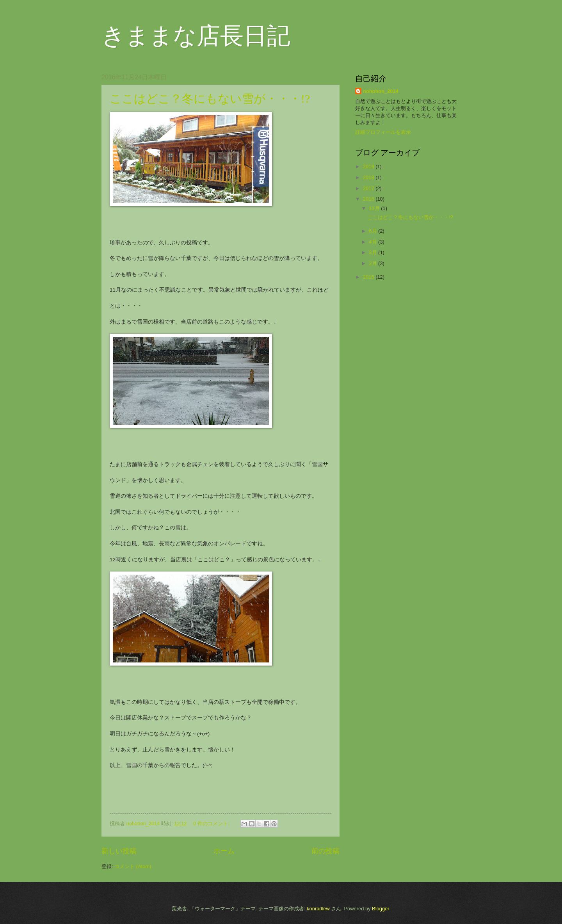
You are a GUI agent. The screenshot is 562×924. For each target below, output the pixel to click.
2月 (373, 263)
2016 (369, 199)
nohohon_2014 (381, 91)
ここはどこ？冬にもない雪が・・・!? (210, 99)
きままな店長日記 (196, 36)
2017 (369, 188)
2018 (369, 177)
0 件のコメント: (212, 823)
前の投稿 (325, 851)
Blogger (381, 909)
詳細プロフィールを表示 (383, 132)
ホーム (224, 851)
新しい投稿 (119, 851)
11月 (375, 208)
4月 (373, 242)
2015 (369, 277)
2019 (369, 166)
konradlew (318, 909)
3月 (373, 252)
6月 (373, 231)
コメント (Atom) (133, 866)
